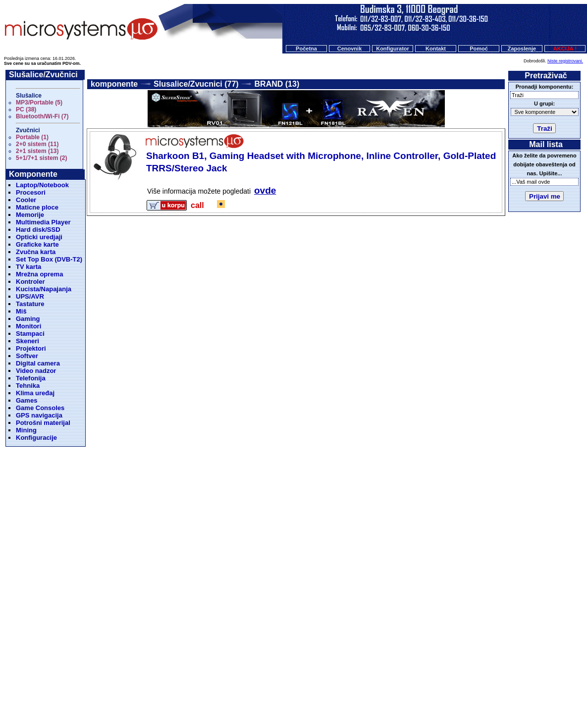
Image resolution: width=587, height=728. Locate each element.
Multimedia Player (43, 222)
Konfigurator (393, 49)
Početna (306, 49)
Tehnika (28, 386)
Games (27, 400)
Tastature (30, 304)
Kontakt (436, 49)
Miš (21, 311)
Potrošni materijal (43, 423)
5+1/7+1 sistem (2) (41, 158)
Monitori (28, 326)
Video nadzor (36, 371)
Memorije (30, 215)
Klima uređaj (35, 393)
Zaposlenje (522, 49)
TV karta (28, 267)
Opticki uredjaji (39, 237)
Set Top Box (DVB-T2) (49, 259)
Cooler (26, 200)
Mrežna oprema (39, 274)
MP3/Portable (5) (39, 103)
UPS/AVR (30, 296)
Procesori (31, 192)
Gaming (28, 319)
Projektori (31, 348)
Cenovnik (350, 49)
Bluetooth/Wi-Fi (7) (42, 116)
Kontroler (30, 282)
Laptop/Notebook (42, 185)
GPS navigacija (39, 415)
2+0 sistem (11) (37, 144)
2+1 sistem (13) (37, 151)
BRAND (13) (277, 84)
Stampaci (30, 334)
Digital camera (38, 363)
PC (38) (26, 109)
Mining (26, 430)
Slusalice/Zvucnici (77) (196, 84)
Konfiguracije (36, 438)
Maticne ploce (37, 207)
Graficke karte (37, 244)
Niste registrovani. (565, 61)
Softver (27, 356)
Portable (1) (32, 137)
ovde (265, 190)
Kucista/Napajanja (44, 289)
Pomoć (479, 49)
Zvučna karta (36, 252)
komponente (114, 84)
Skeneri (27, 341)
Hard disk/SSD (38, 230)
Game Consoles (40, 408)
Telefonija (31, 378)
